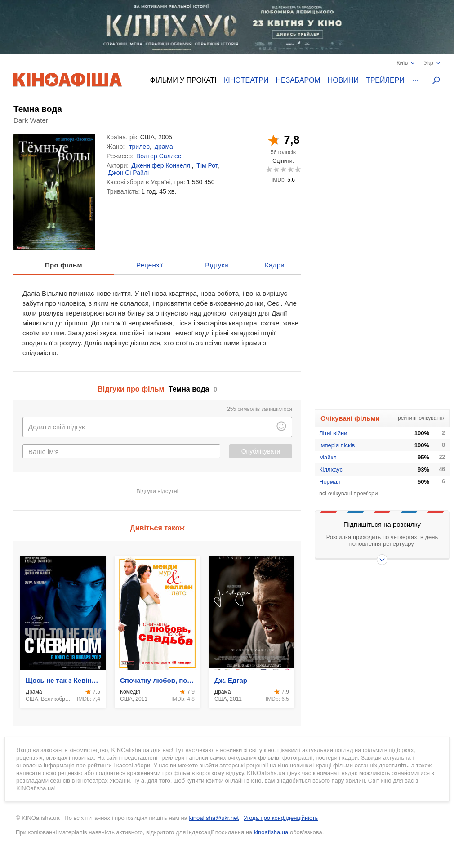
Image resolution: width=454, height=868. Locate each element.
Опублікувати (261, 451)
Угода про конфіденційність (281, 818)
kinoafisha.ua (271, 832)
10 (297, 169)
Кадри (275, 265)
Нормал (330, 482)
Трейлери (385, 80)
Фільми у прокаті (183, 80)
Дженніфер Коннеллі (161, 165)
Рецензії (149, 265)
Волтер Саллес (159, 156)
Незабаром (298, 80)
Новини (343, 80)
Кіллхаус (331, 470)
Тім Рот (207, 165)
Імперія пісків (337, 445)
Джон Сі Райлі (128, 173)
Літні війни (333, 433)
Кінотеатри (246, 80)
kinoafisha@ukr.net (214, 818)
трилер (139, 147)
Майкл (328, 457)
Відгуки (217, 265)
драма (164, 147)
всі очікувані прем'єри (348, 493)
